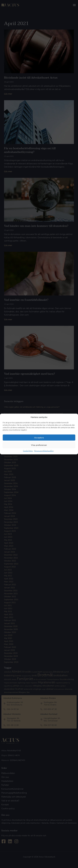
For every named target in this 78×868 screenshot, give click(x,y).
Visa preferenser (39, 445)
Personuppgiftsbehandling (44, 451)
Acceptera (39, 438)
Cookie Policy (28, 451)
